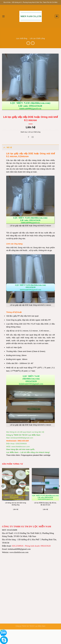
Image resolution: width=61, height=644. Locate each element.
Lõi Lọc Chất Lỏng (37, 38)
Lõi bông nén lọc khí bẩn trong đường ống (16, 504)
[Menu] (3, 16)
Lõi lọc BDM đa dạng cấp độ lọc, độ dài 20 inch (45, 504)
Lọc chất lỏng (22, 38)
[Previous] (2, 491)
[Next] (59, 491)
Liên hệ (30, 127)
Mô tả (7, 147)
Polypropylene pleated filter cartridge (36, 455)
